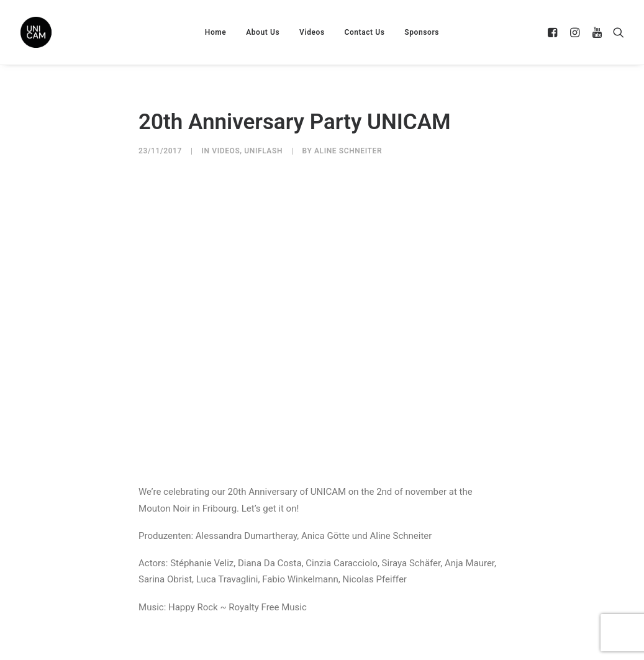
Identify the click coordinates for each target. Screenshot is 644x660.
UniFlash (263, 151)
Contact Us (364, 32)
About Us (263, 32)
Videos (312, 32)
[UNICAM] (67, 32)
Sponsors (422, 32)
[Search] (616, 32)
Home (216, 32)
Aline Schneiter (348, 151)
